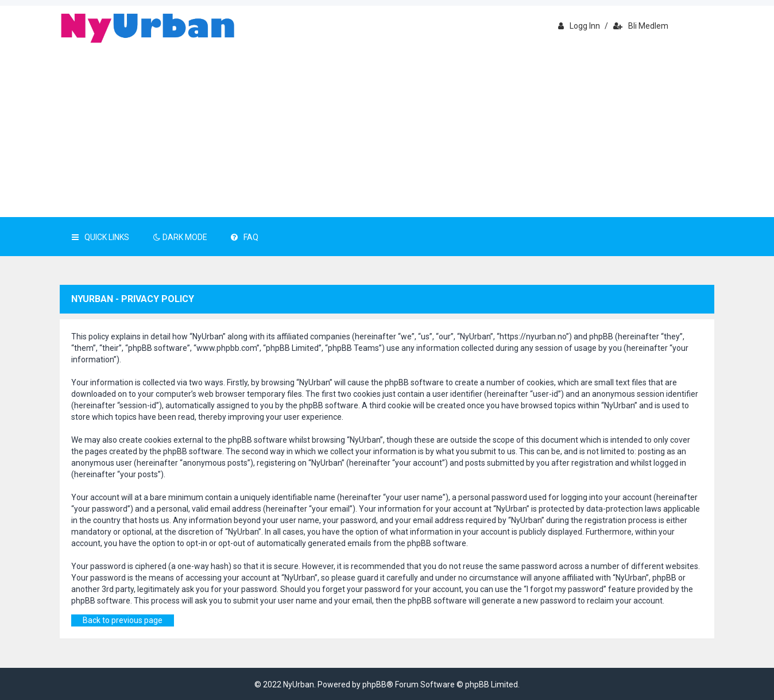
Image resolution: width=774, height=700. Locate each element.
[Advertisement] (387, 131)
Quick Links (100, 237)
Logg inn (579, 26)
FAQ (245, 237)
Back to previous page (123, 620)
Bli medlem (641, 26)
